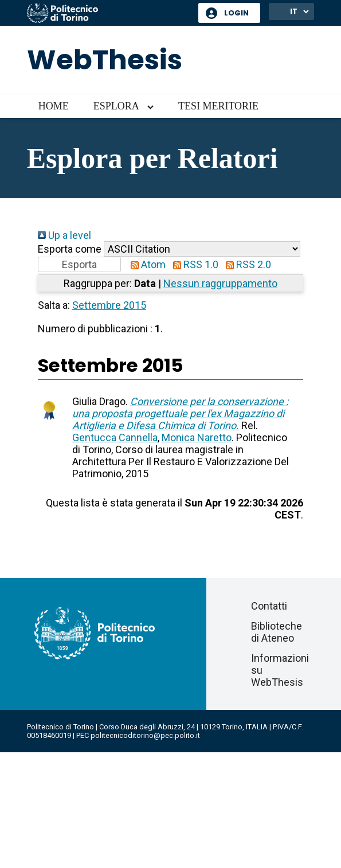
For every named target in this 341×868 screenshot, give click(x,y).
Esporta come (70, 249)
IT (294, 11)
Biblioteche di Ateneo (277, 632)
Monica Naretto (197, 437)
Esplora (116, 106)
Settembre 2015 (109, 305)
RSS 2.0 (246, 264)
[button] (79, 264)
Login (236, 13)
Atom (146, 264)
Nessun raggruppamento (220, 283)
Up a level (64, 235)
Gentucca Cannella (115, 437)
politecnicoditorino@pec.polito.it (145, 735)
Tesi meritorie (218, 106)
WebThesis (105, 60)
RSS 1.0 (193, 264)
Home (54, 106)
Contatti (269, 606)
